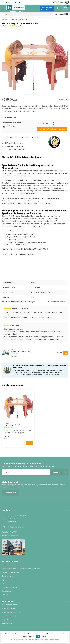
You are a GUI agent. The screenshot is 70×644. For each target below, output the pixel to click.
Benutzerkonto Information (12, 605)
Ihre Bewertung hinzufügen (56, 302)
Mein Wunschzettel (9, 616)
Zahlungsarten (7, 576)
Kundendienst (10, 493)
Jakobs (5, 26)
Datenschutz (6, 591)
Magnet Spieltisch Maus (20, 19)
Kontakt (5, 565)
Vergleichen (6, 620)
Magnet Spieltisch (12, 425)
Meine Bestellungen (9, 608)
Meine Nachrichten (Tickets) (12, 612)
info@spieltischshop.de (39, 372)
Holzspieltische (27, 254)
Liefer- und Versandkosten (12, 572)
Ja (38, 637)
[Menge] (23, 443)
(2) (21, 26)
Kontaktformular (43, 370)
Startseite (5, 19)
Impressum (6, 580)
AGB (3, 584)
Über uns (5, 595)
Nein (44, 637)
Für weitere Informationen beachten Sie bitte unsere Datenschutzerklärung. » (35, 640)
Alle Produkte (7, 623)
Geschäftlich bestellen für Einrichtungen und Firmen (21, 569)
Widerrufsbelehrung (9, 587)
